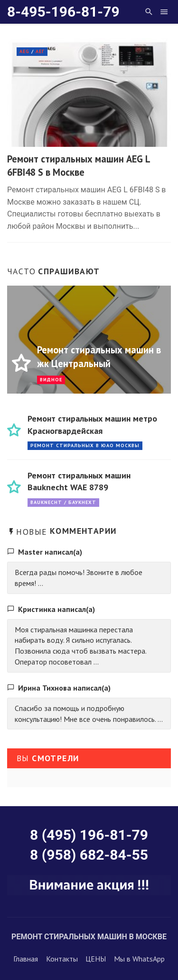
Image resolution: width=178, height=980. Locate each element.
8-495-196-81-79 (63, 12)
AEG (24, 51)
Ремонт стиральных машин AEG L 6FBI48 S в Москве (79, 166)
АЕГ (40, 51)
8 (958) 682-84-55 (89, 855)
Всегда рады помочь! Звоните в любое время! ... (79, 578)
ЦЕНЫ (96, 959)
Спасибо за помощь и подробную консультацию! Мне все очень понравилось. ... (89, 714)
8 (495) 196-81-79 (89, 835)
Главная (26, 959)
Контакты (62, 959)
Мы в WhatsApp (139, 959)
